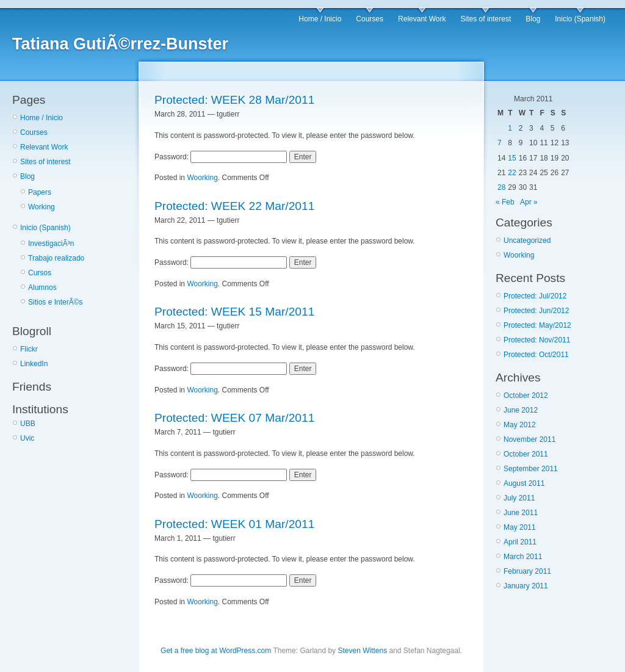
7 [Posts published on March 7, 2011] (500, 143)
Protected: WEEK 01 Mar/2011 (234, 524)
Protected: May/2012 (537, 325)
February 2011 (527, 571)
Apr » (529, 202)
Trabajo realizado (56, 258)
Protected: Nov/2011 (537, 340)
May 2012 (520, 425)
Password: (221, 157)
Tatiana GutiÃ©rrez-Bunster (120, 44)
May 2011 (520, 527)
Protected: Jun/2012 (536, 311)
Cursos (40, 273)
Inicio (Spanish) (580, 19)
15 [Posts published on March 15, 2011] (512, 158)
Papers (40, 192)
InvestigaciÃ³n (51, 244)
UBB (28, 424)
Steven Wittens (362, 651)
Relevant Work (422, 19)
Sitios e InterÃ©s (56, 302)
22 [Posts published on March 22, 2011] (512, 173)
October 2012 (526, 396)
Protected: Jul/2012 (535, 296)
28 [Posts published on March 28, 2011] (501, 187)
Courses (370, 19)
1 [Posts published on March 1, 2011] (510, 128)
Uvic (27, 438)
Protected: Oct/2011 (536, 355)
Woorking (202, 178)
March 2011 (523, 557)
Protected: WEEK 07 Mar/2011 (234, 418)
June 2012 (521, 410)
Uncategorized (527, 240)
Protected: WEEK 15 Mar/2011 (234, 312)
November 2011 (529, 439)
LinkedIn (34, 364)
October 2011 (526, 454)
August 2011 (524, 483)
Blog (533, 19)
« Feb (505, 202)
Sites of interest (486, 19)
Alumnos (42, 287)
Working (42, 207)
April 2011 (520, 542)
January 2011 (526, 586)
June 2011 (521, 513)
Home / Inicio (320, 19)
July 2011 (519, 498)
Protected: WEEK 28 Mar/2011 (234, 100)
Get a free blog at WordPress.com (216, 651)
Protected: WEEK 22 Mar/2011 (234, 206)
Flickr (29, 349)
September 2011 (531, 469)
